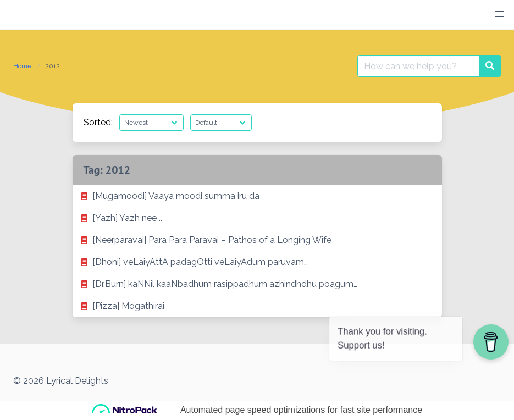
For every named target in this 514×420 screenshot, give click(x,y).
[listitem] (257, 196)
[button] (500, 14)
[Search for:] (418, 66)
